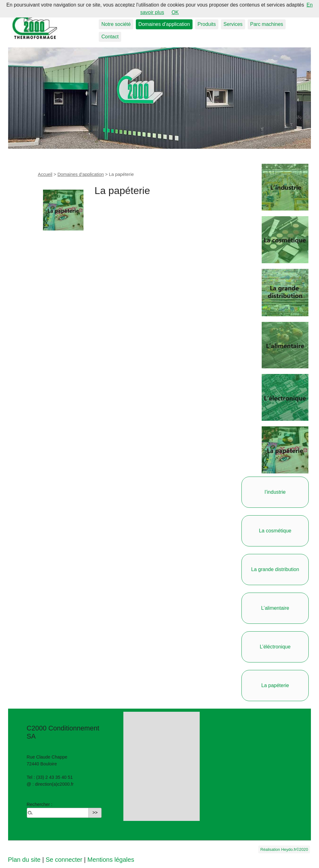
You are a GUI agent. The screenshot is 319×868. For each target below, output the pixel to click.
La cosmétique (275, 531)
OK (175, 12)
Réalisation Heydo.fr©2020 (284, 849)
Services (233, 24)
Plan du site (24, 860)
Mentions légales (111, 860)
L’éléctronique (275, 647)
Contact (110, 37)
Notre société (116, 24)
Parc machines (267, 24)
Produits (207, 24)
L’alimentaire (275, 608)
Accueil (45, 174)
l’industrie (275, 492)
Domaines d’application (164, 24)
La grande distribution (275, 569)
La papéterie (275, 685)
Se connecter (64, 860)
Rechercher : (40, 804)
